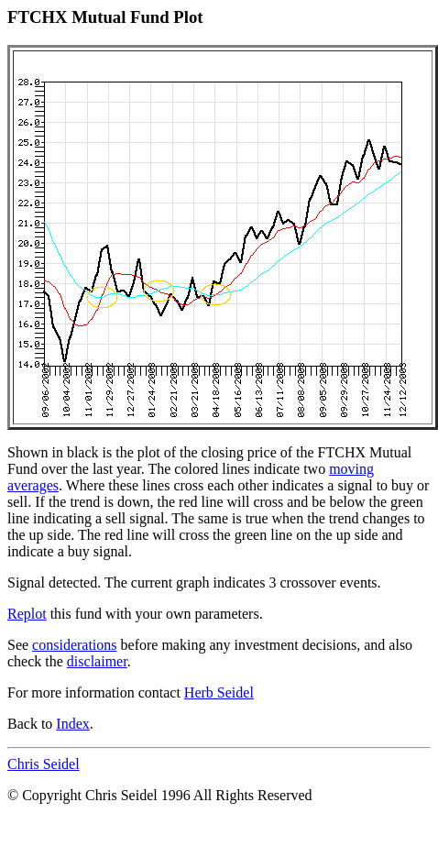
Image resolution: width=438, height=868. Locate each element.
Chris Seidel (44, 764)
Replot (27, 614)
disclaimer (97, 661)
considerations (74, 645)
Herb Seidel (219, 692)
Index (72, 724)
